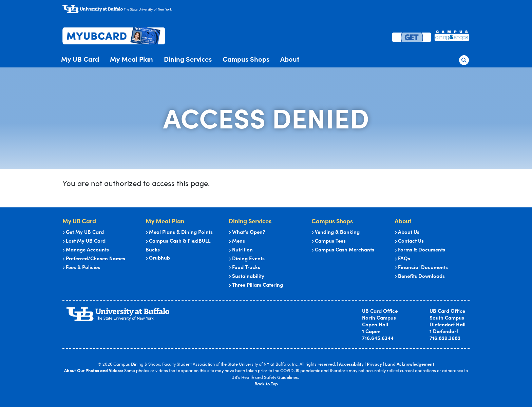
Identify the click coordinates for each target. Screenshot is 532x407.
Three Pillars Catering (256, 284)
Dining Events (247, 258)
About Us (407, 232)
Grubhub (158, 257)
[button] (464, 58)
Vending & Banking (336, 232)
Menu (237, 240)
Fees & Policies (81, 267)
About (290, 59)
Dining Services (188, 59)
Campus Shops (246, 59)
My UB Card (80, 59)
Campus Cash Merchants (343, 249)
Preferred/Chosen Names (94, 258)
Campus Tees (329, 240)
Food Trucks (244, 267)
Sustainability (246, 276)
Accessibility (352, 364)
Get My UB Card (83, 232)
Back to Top (266, 383)
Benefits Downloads (420, 276)
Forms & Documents (420, 249)
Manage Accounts (86, 249)
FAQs (402, 258)
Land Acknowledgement (410, 364)
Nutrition (241, 249)
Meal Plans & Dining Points (179, 232)
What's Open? (247, 232)
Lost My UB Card (84, 240)
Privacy (375, 364)
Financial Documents (421, 267)
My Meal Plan (131, 59)
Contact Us (409, 240)
